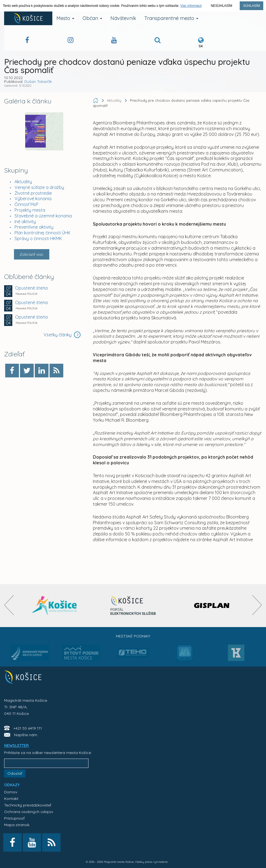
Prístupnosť (14, 818)
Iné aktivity (25, 222)
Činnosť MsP (26, 204)
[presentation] (9, 605)
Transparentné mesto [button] (171, 18)
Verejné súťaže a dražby (39, 187)
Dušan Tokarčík (38, 81)
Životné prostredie (33, 193)
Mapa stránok (17, 825)
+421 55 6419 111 (28, 728)
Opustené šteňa (31, 288)
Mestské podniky (133, 636)
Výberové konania (33, 199)
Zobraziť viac (32, 254)
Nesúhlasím (221, 6)
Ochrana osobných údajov (29, 812)
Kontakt (11, 799)
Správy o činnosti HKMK (38, 238)
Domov (11, 792)
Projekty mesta (30, 210)
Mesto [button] (65, 18)
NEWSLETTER (16, 745)
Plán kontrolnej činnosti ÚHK (42, 233)
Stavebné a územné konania (43, 216)
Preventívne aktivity (34, 227)
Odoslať (15, 773)
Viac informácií (191, 6)
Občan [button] (92, 18)
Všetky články (62, 335)
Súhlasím (251, 6)
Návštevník (123, 18)
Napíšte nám (26, 735)
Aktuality (23, 182)
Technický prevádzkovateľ (28, 805)
